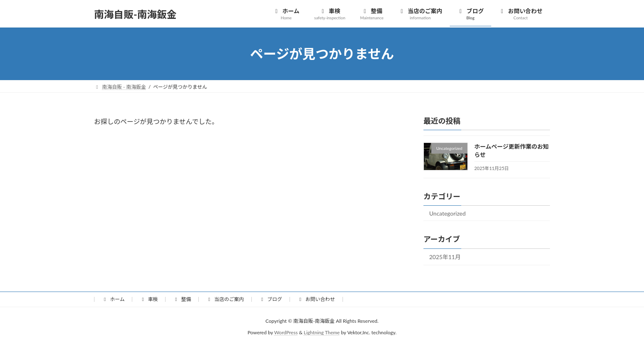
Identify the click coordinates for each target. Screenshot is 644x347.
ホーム (113, 299)
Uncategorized (447, 213)
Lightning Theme (322, 333)
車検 (149, 299)
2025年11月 (445, 257)
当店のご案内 (225, 299)
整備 (182, 299)
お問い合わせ (316, 299)
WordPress (286, 333)
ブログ (271, 299)
